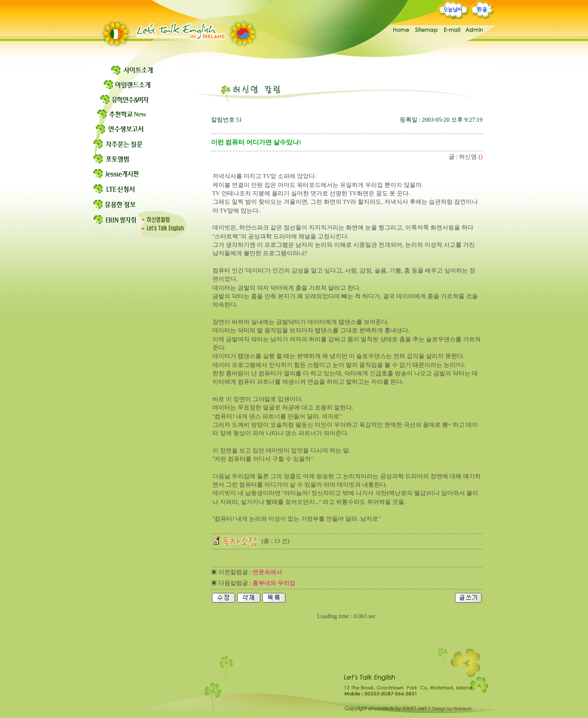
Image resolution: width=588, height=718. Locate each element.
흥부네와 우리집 (274, 583)
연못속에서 (267, 572)
